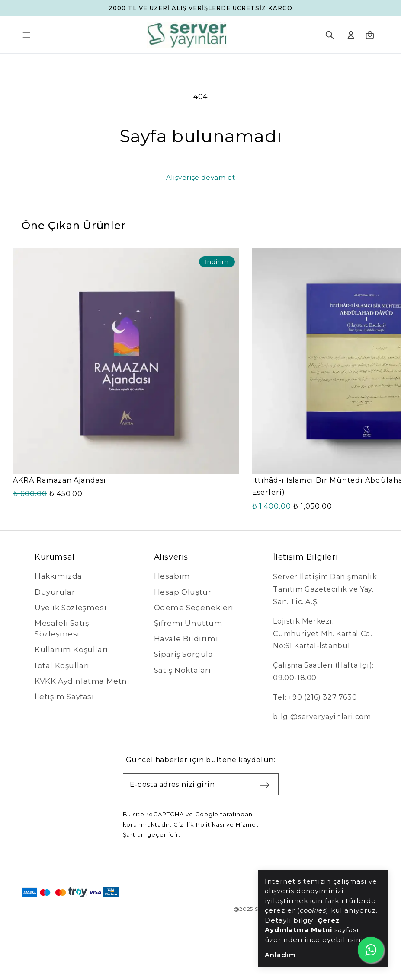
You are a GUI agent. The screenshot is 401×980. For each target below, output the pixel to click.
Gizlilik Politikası (199, 824)
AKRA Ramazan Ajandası (59, 480)
